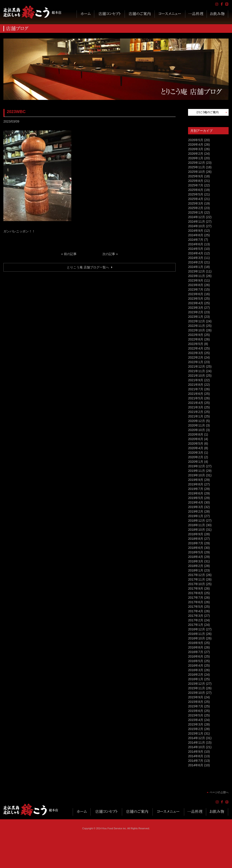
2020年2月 (196, 457)
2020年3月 (196, 453)
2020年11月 (197, 425)
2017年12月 (197, 575)
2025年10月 (197, 172)
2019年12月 (197, 466)
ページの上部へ (219, 792)
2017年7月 (196, 598)
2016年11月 (197, 634)
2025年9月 (196, 176)
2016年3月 (196, 670)
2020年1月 (196, 462)
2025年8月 (196, 181)
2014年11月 (197, 743)
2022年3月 (196, 353)
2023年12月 (197, 271)
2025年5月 (196, 194)
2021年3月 (196, 407)
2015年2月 (196, 729)
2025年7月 (196, 185)
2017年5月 (196, 607)
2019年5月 (196, 498)
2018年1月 (196, 570)
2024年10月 (197, 226)
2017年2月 (196, 620)
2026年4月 (196, 145)
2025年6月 (196, 190)
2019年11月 (197, 471)
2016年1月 (196, 679)
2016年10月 (197, 638)
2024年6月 (196, 244)
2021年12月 (197, 366)
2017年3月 (196, 616)
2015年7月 (196, 706)
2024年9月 (196, 231)
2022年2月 (196, 357)
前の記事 (70, 254)
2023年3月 (196, 308)
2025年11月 (197, 167)
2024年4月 (196, 253)
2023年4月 (196, 303)
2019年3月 (196, 507)
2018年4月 (196, 557)
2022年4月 (196, 348)
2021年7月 (196, 389)
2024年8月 (196, 235)
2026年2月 (196, 154)
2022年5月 (196, 344)
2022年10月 (197, 330)
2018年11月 (197, 525)
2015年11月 (197, 688)
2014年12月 (197, 738)
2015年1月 (196, 733)
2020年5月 (196, 444)
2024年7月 (196, 240)
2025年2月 (196, 208)
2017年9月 (196, 588)
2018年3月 (196, 561)
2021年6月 (196, 394)
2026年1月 (196, 158)
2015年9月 (196, 697)
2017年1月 (196, 625)
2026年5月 (196, 140)
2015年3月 (196, 724)
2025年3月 (196, 203)
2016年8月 (196, 647)
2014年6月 (196, 765)
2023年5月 (196, 299)
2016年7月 (196, 652)
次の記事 (109, 254)
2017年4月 (196, 611)
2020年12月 (197, 421)
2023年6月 (196, 294)
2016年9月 (196, 643)
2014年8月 (196, 756)
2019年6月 (196, 493)
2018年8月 (196, 539)
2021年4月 (196, 403)
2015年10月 (197, 693)
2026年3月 (196, 149)
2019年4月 (196, 502)
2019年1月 (196, 516)
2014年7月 (196, 761)
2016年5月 (196, 661)
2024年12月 (197, 217)
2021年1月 (196, 416)
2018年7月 (196, 543)
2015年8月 (196, 702)
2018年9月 (196, 534)
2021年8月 (196, 385)
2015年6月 (196, 711)
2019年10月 (197, 475)
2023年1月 (196, 317)
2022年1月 (196, 362)
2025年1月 (196, 212)
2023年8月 (196, 285)
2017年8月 (196, 593)
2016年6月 (196, 656)
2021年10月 (197, 376)
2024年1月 (196, 267)
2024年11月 (197, 222)
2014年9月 (196, 752)
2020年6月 (196, 439)
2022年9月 (196, 335)
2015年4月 (196, 720)
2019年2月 (196, 511)
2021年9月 (196, 380)
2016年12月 (197, 629)
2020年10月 (197, 430)
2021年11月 (197, 371)
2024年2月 (196, 262)
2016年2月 (196, 675)
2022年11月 (197, 326)
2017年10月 (197, 584)
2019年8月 (196, 484)
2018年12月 (197, 521)
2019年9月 (196, 480)
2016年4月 (196, 665)
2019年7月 (196, 489)
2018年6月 (196, 548)
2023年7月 (196, 289)
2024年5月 (196, 249)
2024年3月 (196, 258)
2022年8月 (196, 339)
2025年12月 (197, 163)
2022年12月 (197, 321)
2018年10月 (197, 530)
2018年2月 (196, 566)
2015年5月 (196, 715)
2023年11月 (197, 276)
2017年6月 (196, 602)
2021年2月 (196, 412)
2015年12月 (197, 684)
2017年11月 (197, 579)
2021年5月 (196, 398)
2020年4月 (196, 448)
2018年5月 (196, 552)
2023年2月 (196, 312)
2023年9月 (196, 280)
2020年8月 (196, 434)
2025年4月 (196, 199)
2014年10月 (197, 747)
